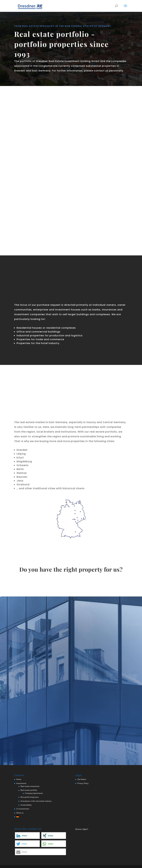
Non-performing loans (30, 797)
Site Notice (82, 779)
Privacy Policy (83, 783)
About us (20, 813)
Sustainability (26, 805)
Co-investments (23, 809)
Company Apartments (34, 793)
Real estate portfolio (29, 790)
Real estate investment (30, 786)
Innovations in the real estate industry (36, 801)
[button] (27, 836)
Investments (21, 783)
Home (19, 779)
